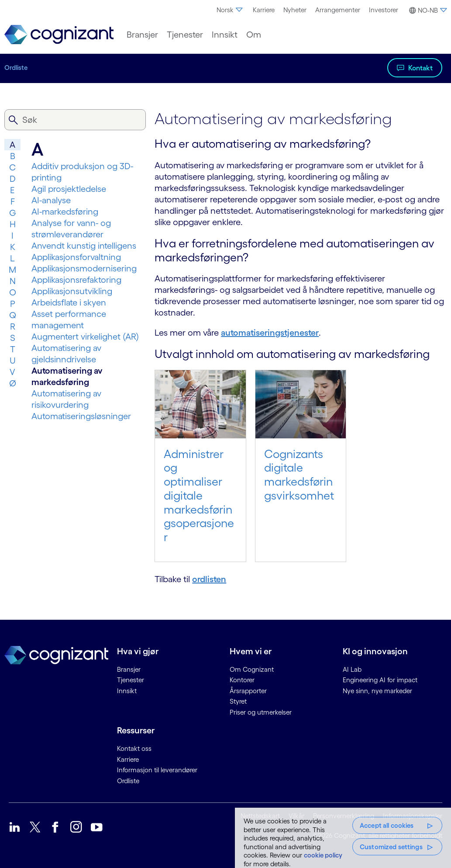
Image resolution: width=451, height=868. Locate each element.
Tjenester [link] (131, 680)
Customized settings (391, 847)
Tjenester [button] (185, 35)
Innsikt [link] (127, 691)
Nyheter (295, 10)
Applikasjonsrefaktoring (76, 280)
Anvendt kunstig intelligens (84, 246)
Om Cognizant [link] (252, 669)
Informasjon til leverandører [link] (157, 770)
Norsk (230, 10)
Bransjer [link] (129, 669)
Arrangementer (338, 10)
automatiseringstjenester (270, 333)
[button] (427, 10)
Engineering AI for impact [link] (380, 680)
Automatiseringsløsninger (81, 416)
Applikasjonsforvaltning (76, 257)
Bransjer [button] (142, 35)
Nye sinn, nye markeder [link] (377, 691)
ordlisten (209, 579)
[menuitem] (230, 10)
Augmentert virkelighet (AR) (85, 337)
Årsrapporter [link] (248, 691)
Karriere (264, 10)
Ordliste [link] (128, 781)
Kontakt (420, 68)
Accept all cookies (387, 825)
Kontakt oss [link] (134, 748)
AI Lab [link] (352, 669)
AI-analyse (51, 200)
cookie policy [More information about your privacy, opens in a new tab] (323, 855)
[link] (59, 35)
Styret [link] (238, 701)
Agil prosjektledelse (69, 189)
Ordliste (16, 68)
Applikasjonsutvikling (72, 291)
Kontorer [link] (242, 680)
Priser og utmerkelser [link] (261, 712)
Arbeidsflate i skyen (69, 302)
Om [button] (254, 35)
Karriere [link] (128, 759)
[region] (343, 838)
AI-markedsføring (65, 212)
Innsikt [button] (225, 35)
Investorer (384, 10)
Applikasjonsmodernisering (84, 268)
